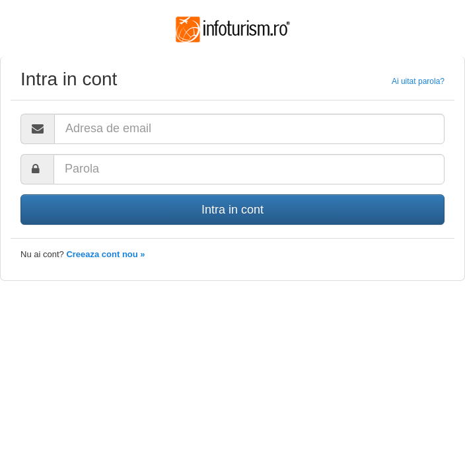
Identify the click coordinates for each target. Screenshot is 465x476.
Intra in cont (232, 210)
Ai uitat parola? (418, 81)
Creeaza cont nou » (105, 254)
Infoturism (233, 30)
